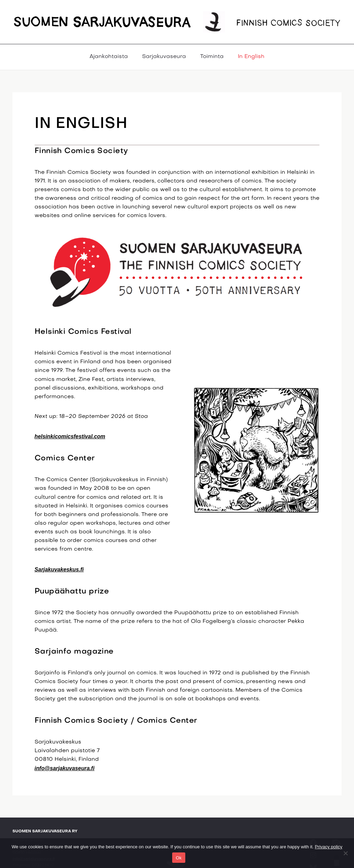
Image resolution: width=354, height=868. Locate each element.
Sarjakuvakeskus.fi (59, 570)
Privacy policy (329, 847)
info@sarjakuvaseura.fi (64, 768)
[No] (345, 853)
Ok (179, 858)
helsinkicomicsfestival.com (70, 436)
